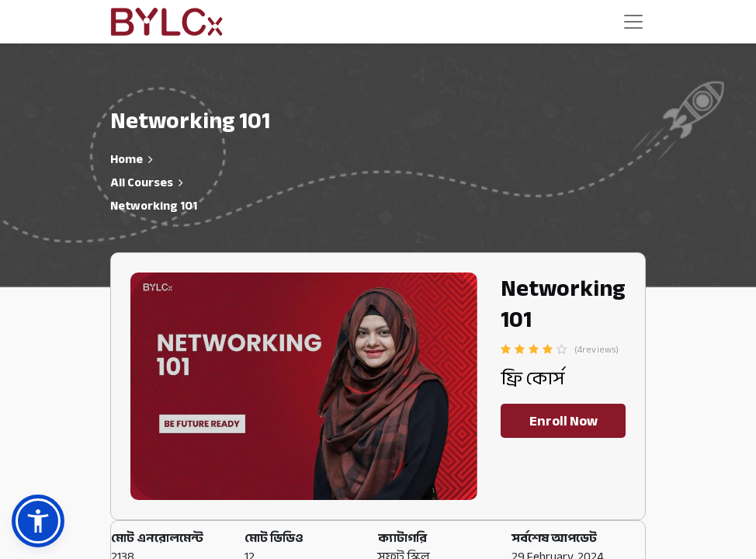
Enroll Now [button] (564, 421)
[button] (38, 521)
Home (127, 159)
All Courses (142, 182)
